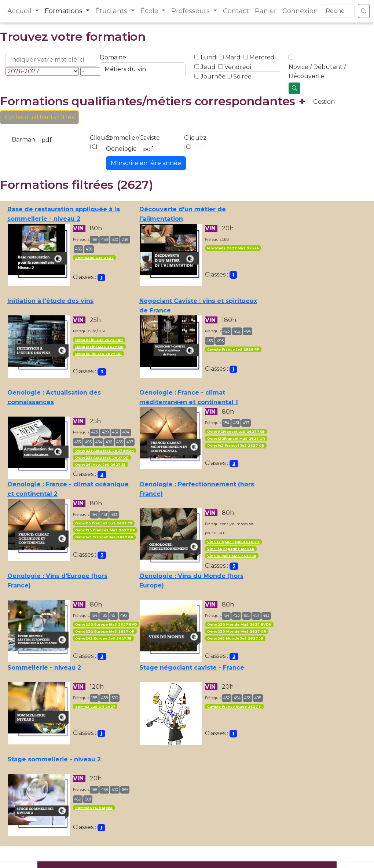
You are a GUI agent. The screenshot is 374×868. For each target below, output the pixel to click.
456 (78, 249)
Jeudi (209, 67)
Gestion (324, 102)
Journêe (213, 76)
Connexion (300, 11)
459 (78, 799)
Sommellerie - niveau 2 (44, 668)
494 (247, 331)
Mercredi (263, 57)
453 (210, 341)
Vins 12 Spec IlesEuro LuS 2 (233, 542)
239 (125, 240)
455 (120, 442)
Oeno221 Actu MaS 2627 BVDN (104, 451)
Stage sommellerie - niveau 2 (54, 759)
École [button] (150, 11)
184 (226, 423)
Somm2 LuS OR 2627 (95, 706)
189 (125, 790)
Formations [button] (65, 11)
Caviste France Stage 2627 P (234, 706)
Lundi (209, 57)
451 (236, 423)
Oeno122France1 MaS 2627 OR (236, 438)
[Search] (338, 11)
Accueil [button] (20, 11)
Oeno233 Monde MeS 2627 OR (237, 631)
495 (220, 341)
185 (104, 616)
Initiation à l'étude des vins (50, 301)
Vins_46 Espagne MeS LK (231, 549)
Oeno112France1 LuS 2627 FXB (236, 431)
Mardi (233, 57)
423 (227, 331)
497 (130, 442)
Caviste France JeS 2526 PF (233, 349)
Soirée (242, 76)
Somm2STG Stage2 (94, 808)
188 (94, 240)
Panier (266, 11)
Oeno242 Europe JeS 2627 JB (103, 638)
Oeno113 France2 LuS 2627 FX (104, 523)
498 (89, 249)
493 (246, 423)
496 (109, 442)
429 (105, 432)
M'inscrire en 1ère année (146, 163)
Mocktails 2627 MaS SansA (233, 248)
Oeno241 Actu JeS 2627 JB (100, 464)
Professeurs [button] (191, 11)
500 (115, 240)
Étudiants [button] (112, 11)
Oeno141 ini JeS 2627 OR (98, 354)
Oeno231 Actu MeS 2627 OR (102, 457)
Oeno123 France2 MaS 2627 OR (105, 530)
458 (104, 240)
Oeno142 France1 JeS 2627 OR (236, 445)
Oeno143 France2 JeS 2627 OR (104, 537)
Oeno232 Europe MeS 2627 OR (105, 631)
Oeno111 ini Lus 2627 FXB (99, 340)
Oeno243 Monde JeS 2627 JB (235, 638)
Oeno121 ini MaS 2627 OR (99, 347)
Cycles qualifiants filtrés (39, 117)
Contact (236, 11)
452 (237, 331)
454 (99, 442)
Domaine (113, 57)
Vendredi (238, 67)
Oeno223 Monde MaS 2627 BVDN (239, 624)
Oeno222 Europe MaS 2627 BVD (106, 624)
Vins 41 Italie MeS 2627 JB (232, 556)
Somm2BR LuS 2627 (94, 258)
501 (88, 799)
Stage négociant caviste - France (192, 668)
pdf (47, 140)
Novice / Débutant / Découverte (317, 72)
